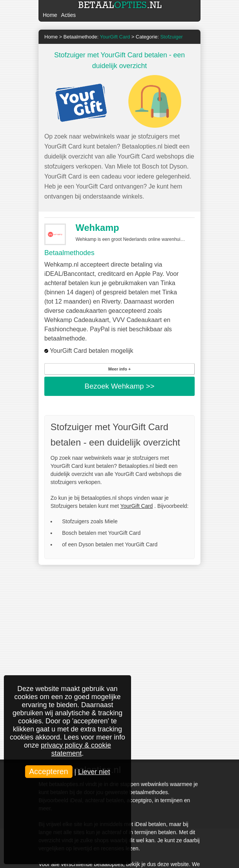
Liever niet (94, 772)
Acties (68, 15)
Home (50, 15)
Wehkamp (97, 228)
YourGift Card (136, 506)
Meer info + (119, 369)
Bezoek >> (119, 386)
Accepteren (49, 771)
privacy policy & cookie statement (76, 749)
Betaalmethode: (97, 37)
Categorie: (159, 37)
